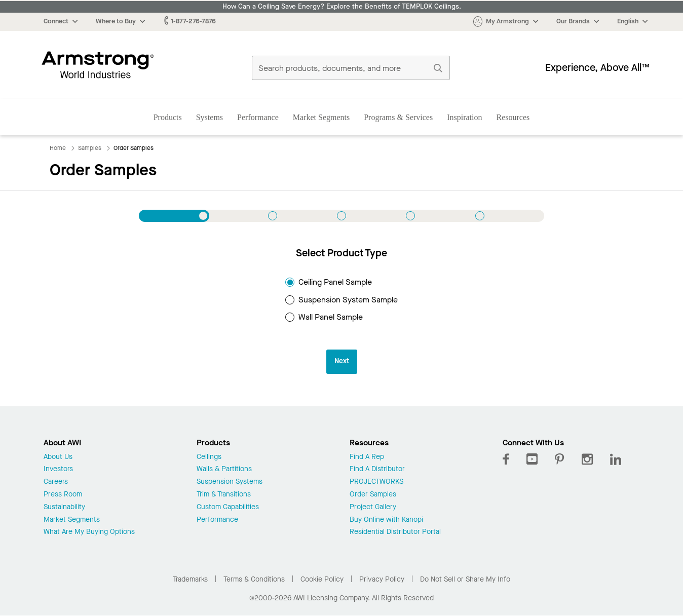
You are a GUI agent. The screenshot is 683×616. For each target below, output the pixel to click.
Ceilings (209, 457)
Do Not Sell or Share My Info (465, 579)
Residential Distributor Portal (395, 532)
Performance (258, 117)
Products (168, 117)
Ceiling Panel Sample (329, 282)
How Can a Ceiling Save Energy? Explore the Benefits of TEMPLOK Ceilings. (342, 7)
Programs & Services (398, 117)
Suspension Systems (230, 482)
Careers (56, 482)
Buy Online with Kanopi (386, 520)
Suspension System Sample (341, 300)
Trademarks (190, 579)
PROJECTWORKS (376, 482)
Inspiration (464, 117)
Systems (210, 117)
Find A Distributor (377, 469)
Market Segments (321, 117)
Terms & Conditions (254, 579)
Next (342, 361)
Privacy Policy (382, 579)
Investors (58, 469)
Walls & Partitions (224, 469)
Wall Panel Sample (324, 317)
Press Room (63, 495)
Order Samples (373, 495)
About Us (58, 457)
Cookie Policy (322, 579)
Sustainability (64, 507)
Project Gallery (373, 507)
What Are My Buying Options (89, 532)
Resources (513, 117)
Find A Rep (367, 457)
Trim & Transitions (224, 495)
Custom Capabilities (228, 507)
